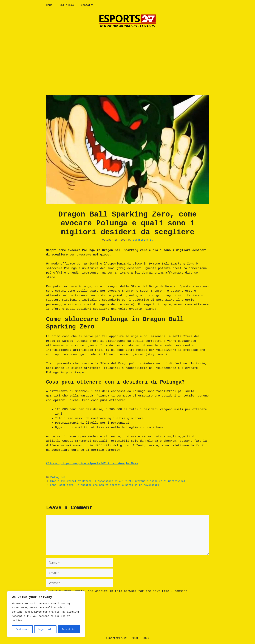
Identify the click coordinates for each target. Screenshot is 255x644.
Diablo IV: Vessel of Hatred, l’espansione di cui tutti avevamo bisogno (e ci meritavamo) (118, 481)
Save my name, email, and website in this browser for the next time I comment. (120, 591)
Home (49, 5)
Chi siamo (67, 5)
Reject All (45, 629)
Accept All (69, 629)
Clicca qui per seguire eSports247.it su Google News (92, 464)
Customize (22, 629)
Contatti (87, 5)
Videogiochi (59, 477)
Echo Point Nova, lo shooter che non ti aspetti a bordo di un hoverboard (105, 485)
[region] (46, 614)
